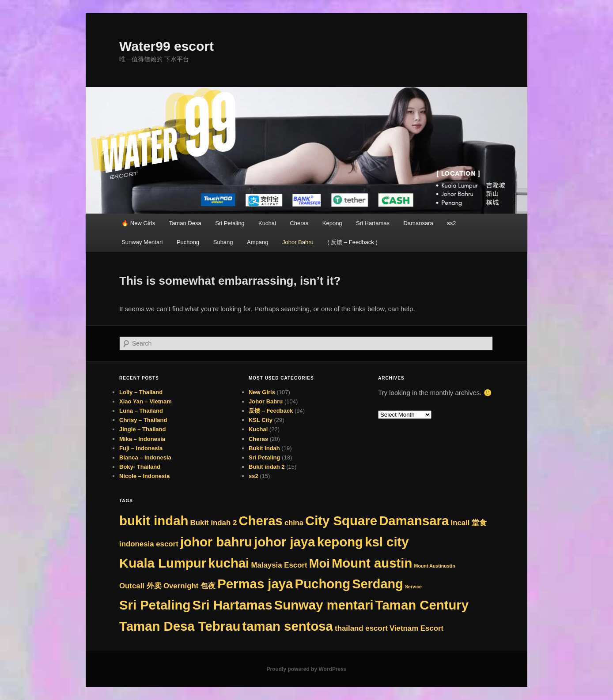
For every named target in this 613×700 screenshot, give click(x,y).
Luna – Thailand (141, 411)
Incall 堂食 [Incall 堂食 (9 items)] (469, 523)
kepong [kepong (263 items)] (340, 542)
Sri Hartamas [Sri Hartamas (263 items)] (233, 605)
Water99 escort (166, 46)
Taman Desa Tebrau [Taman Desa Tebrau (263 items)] (180, 626)
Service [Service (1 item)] (413, 587)
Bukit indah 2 (267, 467)
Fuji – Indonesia (141, 448)
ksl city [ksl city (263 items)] (387, 542)
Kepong (332, 223)
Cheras (299, 223)
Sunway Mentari (142, 242)
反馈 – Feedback (271, 411)
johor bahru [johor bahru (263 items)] (216, 542)
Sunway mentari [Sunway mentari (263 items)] (324, 605)
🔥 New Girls (138, 223)
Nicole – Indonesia (144, 476)
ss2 (451, 223)
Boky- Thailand (140, 467)
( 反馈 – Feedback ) (352, 242)
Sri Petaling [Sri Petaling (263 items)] (155, 605)
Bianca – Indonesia (145, 457)
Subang (223, 242)
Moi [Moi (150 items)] (320, 563)
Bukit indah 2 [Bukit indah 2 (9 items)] (214, 523)
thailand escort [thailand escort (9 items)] (361, 628)
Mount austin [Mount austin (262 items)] (372, 563)
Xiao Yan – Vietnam (146, 401)
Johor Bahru (298, 242)
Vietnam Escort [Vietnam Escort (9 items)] (416, 628)
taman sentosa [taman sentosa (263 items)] (288, 626)
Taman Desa (185, 223)
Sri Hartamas (373, 223)
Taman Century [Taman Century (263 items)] (422, 605)
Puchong (188, 242)
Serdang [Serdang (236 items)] (378, 584)
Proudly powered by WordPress (306, 669)
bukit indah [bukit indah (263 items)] (154, 521)
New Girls (262, 392)
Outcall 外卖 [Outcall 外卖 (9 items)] (140, 586)
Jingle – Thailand (142, 429)
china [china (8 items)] (294, 523)
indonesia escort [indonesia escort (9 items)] (149, 544)
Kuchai (267, 223)
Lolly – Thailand (141, 392)
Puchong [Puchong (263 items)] (323, 584)
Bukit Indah (264, 448)
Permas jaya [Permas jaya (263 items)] (255, 584)
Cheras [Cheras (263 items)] (260, 521)
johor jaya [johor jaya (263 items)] (285, 542)
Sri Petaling (230, 223)
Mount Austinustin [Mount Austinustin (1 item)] (435, 566)
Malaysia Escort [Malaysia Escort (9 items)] (279, 565)
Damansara (418, 223)
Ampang (257, 242)
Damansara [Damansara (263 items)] (414, 521)
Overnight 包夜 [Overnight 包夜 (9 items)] (189, 586)
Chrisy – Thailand (143, 420)
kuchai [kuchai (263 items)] (229, 563)
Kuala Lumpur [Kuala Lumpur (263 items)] (163, 563)
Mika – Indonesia (142, 439)
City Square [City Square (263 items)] (341, 521)
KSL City (261, 420)
